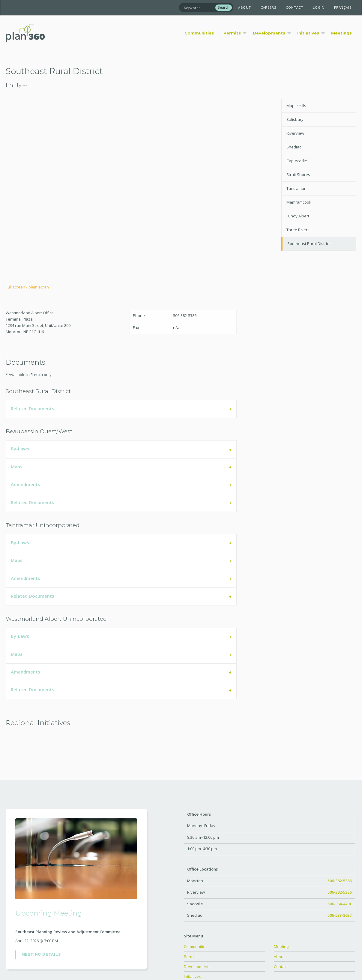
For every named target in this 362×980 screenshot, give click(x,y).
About (245, 7)
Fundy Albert (298, 216)
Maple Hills (296, 106)
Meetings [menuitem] (341, 33)
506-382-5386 (340, 881)
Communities (196, 946)
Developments (197, 967)
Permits (191, 957)
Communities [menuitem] (199, 33)
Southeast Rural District (309, 244)
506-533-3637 (340, 915)
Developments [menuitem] (269, 33)
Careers (269, 7)
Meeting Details (41, 954)
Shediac (294, 147)
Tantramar (296, 188)
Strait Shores (298, 175)
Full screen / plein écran (27, 287)
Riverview (295, 133)
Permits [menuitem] (232, 33)
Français (343, 7)
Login (319, 7)
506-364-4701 (340, 904)
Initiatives (193, 976)
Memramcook (299, 202)
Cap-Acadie (297, 161)
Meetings (282, 946)
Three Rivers (298, 230)
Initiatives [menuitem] (308, 33)
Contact (295, 7)
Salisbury (295, 119)
